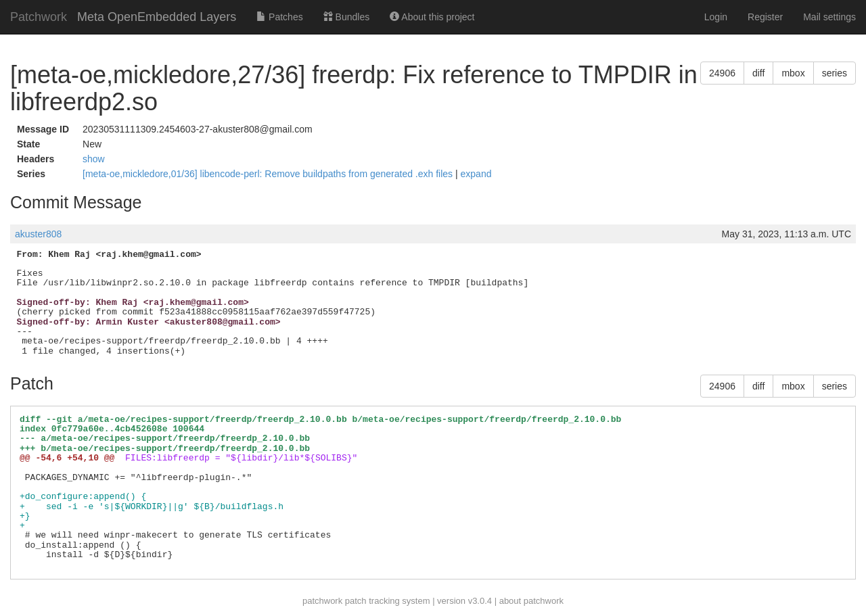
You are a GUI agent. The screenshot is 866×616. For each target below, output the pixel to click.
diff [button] (758, 73)
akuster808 (38, 234)
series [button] (835, 73)
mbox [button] (793, 73)
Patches (279, 17)
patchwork (322, 601)
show (94, 159)
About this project (432, 17)
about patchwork (531, 601)
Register (765, 17)
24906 (722, 73)
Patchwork (39, 17)
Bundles (346, 17)
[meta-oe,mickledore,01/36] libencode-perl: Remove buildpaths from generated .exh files (269, 174)
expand (476, 174)
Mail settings (829, 17)
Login (716, 17)
